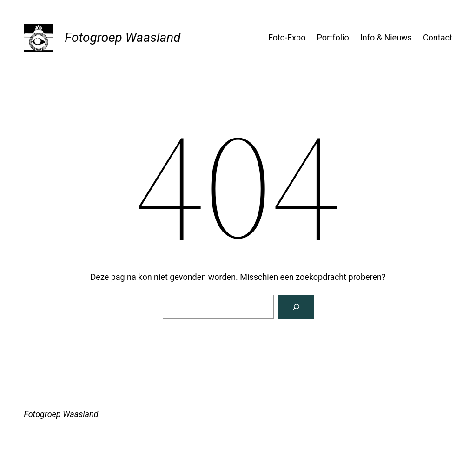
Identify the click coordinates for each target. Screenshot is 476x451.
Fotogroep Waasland (122, 37)
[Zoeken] (296, 307)
